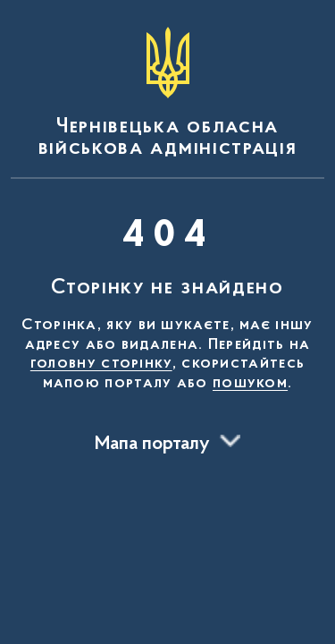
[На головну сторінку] (167, 93)
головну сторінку (101, 364)
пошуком (250, 384)
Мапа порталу (152, 445)
